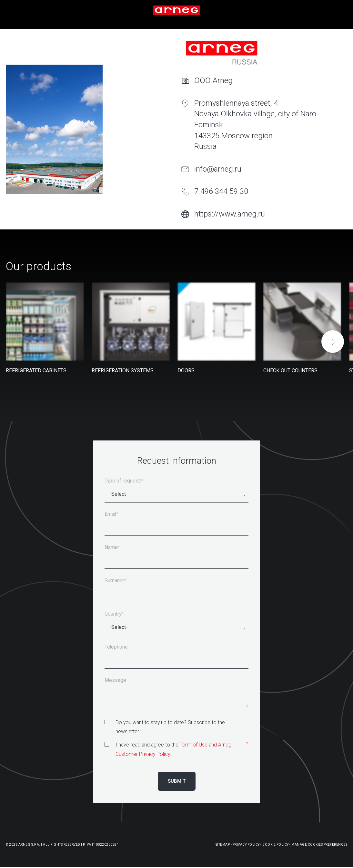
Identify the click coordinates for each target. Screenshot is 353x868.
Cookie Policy (276, 845)
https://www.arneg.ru (230, 214)
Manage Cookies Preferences (319, 845)
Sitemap (223, 845)
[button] (333, 342)
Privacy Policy (246, 845)
